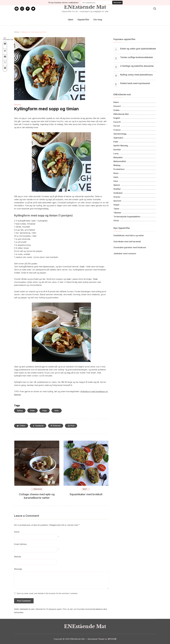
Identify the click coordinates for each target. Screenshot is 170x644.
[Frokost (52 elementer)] (135, 130)
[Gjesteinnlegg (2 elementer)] (135, 134)
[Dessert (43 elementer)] (135, 106)
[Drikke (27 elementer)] (135, 110)
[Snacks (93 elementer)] (135, 197)
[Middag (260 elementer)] (135, 165)
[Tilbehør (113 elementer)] (135, 213)
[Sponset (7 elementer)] (135, 201)
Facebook (40, 426)
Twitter (23, 426)
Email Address (20, 544)
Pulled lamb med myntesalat (135, 83)
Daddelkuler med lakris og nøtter (129, 235)
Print (74, 426)
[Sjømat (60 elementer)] (135, 185)
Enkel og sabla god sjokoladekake (138, 49)
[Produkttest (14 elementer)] (135, 169)
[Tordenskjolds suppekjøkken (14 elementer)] (135, 217)
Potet (32, 411)
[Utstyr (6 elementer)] (135, 221)
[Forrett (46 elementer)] (135, 126)
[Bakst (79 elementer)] (135, 102)
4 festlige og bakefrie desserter (137, 66)
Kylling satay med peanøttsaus (136, 75)
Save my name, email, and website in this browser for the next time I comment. (47, 593)
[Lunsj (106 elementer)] (135, 154)
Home (17, 32)
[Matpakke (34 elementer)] (135, 157)
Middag (18, 105)
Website (18, 557)
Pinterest (58, 426)
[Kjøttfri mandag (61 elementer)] (135, 146)
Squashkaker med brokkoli (86, 494)
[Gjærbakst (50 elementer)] (135, 138)
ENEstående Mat (85, 7)
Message (18, 569)
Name (17, 532)
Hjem (71, 20)
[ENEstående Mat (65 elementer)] (135, 114)
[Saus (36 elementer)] (135, 181)
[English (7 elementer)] (135, 118)
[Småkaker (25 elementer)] (135, 193)
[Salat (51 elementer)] (135, 177)
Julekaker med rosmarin (125, 253)
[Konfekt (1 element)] (135, 150)
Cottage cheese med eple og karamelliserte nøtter (37, 496)
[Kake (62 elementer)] (135, 142)
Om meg (98, 20)
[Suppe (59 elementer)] (135, 205)
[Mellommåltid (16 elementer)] (135, 161)
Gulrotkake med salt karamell (127, 241)
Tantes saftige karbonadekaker (137, 57)
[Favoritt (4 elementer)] (135, 122)
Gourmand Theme (96, 639)
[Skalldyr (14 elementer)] (135, 189)
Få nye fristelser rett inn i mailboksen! (65, 3)
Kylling (20, 411)
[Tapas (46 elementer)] (135, 209)
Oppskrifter (83, 20)
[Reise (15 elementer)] (135, 173)
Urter (57, 411)
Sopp (45, 411)
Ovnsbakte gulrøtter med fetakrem (130, 247)
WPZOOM (112, 639)
